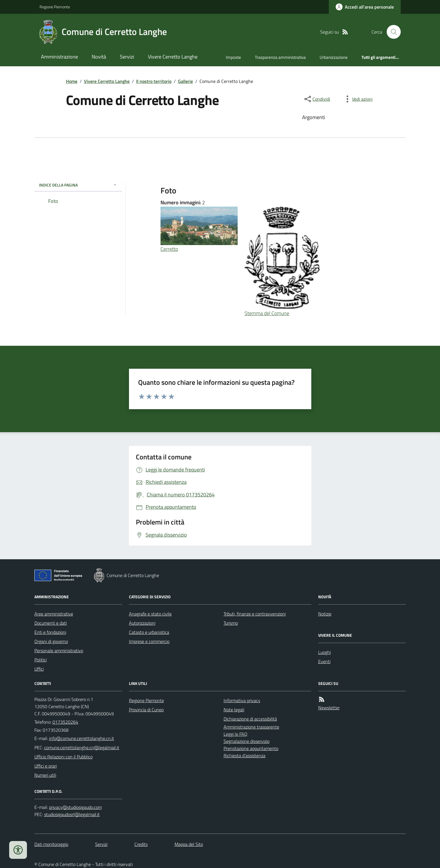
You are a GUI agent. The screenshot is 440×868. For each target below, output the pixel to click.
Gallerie (185, 81)
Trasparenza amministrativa (280, 57)
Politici (41, 660)
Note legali (234, 710)
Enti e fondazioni (50, 632)
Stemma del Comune (267, 313)
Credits (141, 844)
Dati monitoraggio (51, 844)
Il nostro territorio (154, 81)
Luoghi (324, 652)
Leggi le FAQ (235, 734)
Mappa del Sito (189, 844)
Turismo (231, 623)
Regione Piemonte (55, 7)
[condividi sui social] (317, 99)
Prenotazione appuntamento (251, 748)
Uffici (39, 669)
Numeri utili (45, 775)
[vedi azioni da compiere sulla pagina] (358, 99)
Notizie (325, 614)
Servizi (127, 57)
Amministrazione (59, 57)
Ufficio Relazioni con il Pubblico (63, 757)
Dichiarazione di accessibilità (250, 719)
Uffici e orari (46, 766)
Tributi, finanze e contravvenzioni (255, 614)
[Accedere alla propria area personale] (365, 7)
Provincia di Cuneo (146, 710)
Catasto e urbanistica (149, 632)
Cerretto (169, 249)
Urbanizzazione (334, 57)
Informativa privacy (242, 700)
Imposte (233, 57)
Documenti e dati (51, 623)
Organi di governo (51, 641)
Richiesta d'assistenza (245, 756)
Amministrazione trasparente (251, 727)
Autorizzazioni (142, 623)
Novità (99, 57)
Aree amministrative (54, 614)
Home (72, 81)
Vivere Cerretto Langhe (173, 57)
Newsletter (329, 708)
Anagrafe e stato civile (150, 614)
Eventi (324, 661)
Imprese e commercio (149, 641)
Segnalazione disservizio (247, 741)
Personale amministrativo (59, 650)
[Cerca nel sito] (391, 32)
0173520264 (65, 722)
